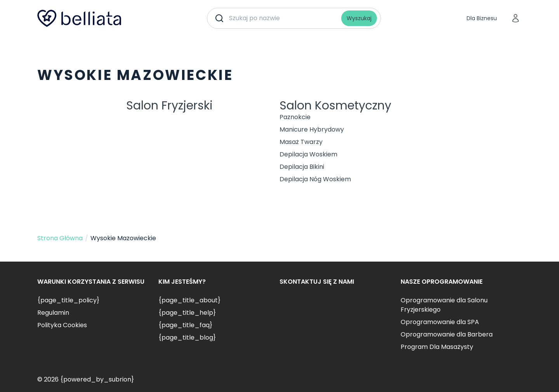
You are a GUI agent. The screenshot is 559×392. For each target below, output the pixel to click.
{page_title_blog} (187, 337)
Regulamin (53, 313)
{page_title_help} (187, 313)
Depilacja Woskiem (308, 154)
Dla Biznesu (482, 18)
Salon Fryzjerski (169, 106)
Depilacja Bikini (302, 167)
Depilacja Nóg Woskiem (315, 179)
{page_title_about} (189, 300)
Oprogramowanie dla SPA (440, 322)
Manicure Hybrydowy (312, 129)
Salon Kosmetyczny (335, 106)
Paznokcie (295, 117)
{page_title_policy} (68, 300)
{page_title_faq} (185, 325)
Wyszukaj (359, 18)
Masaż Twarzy (301, 142)
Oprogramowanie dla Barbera (447, 334)
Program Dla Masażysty (437, 347)
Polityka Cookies (62, 325)
